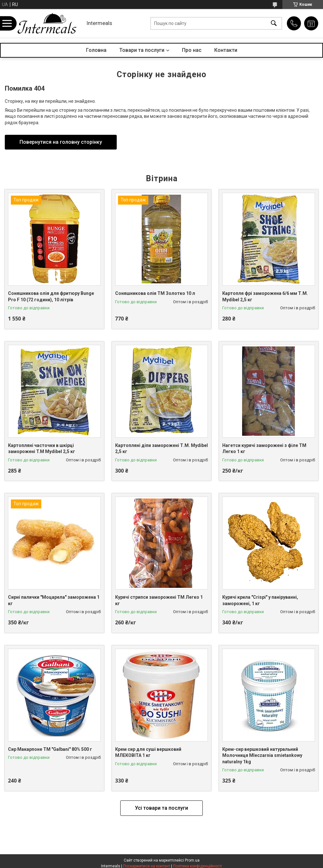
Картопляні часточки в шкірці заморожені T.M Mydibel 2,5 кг (42, 449)
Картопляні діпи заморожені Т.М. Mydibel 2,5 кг (161, 449)
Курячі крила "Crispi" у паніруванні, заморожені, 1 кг (260, 600)
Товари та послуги (142, 50)
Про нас (192, 50)
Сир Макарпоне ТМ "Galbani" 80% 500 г (50, 749)
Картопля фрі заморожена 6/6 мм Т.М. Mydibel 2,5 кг (265, 296)
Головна (96, 50)
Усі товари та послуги (161, 808)
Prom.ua (192, 860)
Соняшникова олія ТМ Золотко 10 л (155, 293)
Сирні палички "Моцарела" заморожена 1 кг (54, 600)
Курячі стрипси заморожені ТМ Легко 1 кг (159, 600)
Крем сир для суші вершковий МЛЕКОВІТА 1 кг (148, 752)
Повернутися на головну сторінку (61, 142)
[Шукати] (274, 24)
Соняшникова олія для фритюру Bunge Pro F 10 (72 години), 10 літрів (51, 296)
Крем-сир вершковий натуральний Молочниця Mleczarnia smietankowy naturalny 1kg (262, 755)
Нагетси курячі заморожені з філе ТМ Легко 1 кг (264, 449)
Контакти (226, 50)
